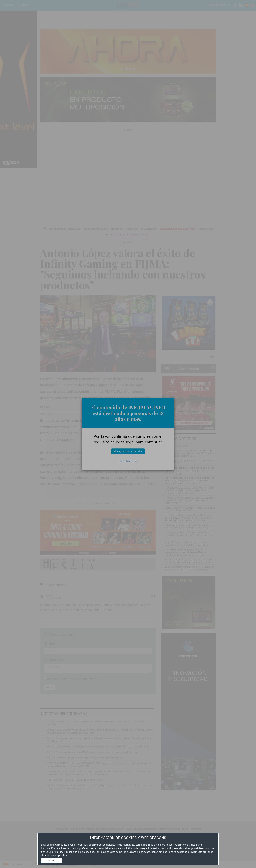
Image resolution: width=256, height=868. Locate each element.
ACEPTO (52, 861)
